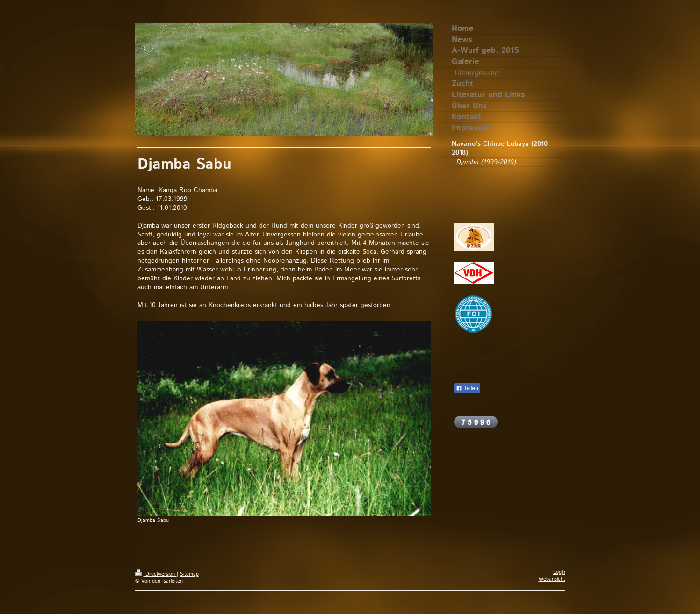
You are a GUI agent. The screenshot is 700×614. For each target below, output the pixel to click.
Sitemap (189, 574)
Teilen (467, 388)
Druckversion (156, 574)
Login (559, 572)
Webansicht (552, 579)
